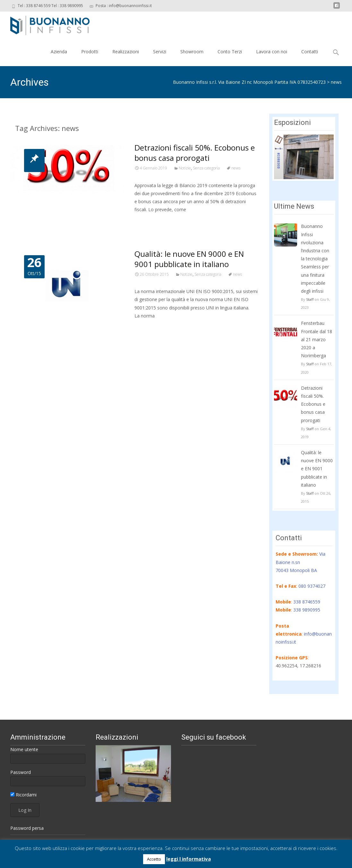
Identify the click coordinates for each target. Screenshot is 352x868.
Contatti (310, 52)
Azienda (59, 52)
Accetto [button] (154, 859)
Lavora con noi (272, 52)
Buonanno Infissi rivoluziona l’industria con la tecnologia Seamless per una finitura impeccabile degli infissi (315, 259)
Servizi (160, 52)
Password (21, 772)
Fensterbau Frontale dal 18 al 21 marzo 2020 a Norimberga (317, 339)
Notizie (185, 168)
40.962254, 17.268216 (298, 666)
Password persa (27, 828)
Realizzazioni (126, 52)
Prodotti (90, 52)
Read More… (149, 221)
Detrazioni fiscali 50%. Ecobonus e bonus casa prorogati (195, 153)
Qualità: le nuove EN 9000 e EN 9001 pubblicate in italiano (189, 259)
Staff (310, 299)
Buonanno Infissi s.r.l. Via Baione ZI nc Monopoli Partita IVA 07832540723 (249, 82)
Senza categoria (206, 168)
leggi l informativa (189, 859)
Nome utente (24, 749)
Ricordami (23, 795)
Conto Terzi (230, 52)
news (336, 82)
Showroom (192, 52)
